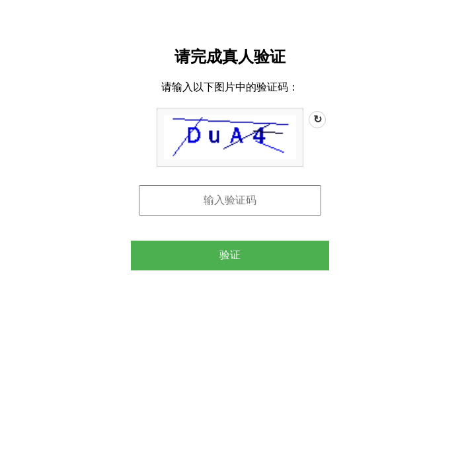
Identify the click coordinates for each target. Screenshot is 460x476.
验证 (230, 255)
